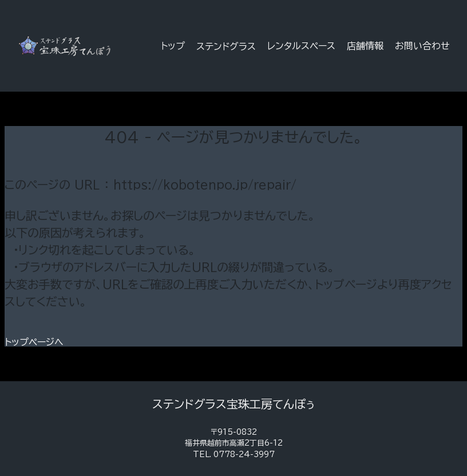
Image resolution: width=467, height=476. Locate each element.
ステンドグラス (226, 46)
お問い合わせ (422, 46)
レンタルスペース (301, 46)
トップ (173, 46)
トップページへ (34, 342)
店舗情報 (365, 46)
